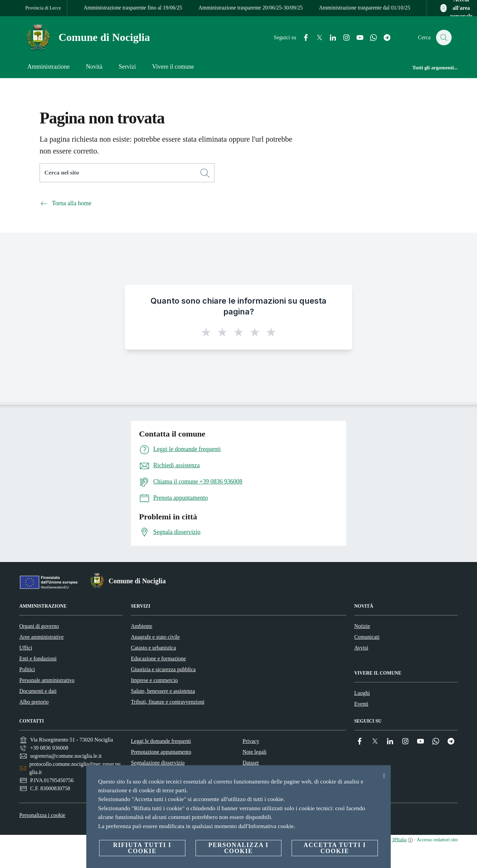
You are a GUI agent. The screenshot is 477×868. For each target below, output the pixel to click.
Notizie (362, 626)
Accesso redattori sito (437, 840)
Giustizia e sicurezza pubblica (163, 669)
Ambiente (142, 626)
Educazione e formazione (158, 659)
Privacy (251, 741)
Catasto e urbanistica (153, 648)
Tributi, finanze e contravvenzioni (168, 702)
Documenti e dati (38, 691)
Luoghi (362, 693)
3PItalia (399, 840)
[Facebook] (302, 38)
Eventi (361, 704)
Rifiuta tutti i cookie (142, 848)
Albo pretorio (34, 702)
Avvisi (361, 648)
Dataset (251, 763)
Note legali (255, 752)
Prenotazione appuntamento (161, 752)
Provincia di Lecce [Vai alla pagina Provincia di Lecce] (43, 8)
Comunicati (367, 637)
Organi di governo (39, 626)
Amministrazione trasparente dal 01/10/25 (365, 8)
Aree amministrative (41, 637)
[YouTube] (357, 38)
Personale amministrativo (47, 680)
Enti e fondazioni (38, 659)
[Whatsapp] (370, 38)
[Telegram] (384, 38)
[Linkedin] (330, 38)
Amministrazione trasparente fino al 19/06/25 (133, 8)
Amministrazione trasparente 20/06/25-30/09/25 (250, 8)
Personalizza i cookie (42, 815)
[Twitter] (316, 38)
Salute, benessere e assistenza (163, 691)
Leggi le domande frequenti (161, 741)
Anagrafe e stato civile (155, 637)
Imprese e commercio (154, 680)
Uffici (26, 648)
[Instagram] (343, 38)
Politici (27, 669)
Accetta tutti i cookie (335, 848)
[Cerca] (444, 38)
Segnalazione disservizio (158, 763)
